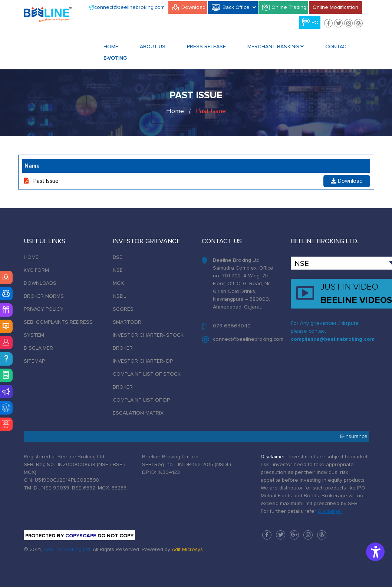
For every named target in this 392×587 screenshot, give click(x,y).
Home (111, 47)
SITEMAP (34, 361)
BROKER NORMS (44, 296)
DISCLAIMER (38, 348)
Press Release (206, 47)
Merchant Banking (276, 47)
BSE (118, 257)
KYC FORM (36, 270)
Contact (337, 47)
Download (193, 7)
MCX (118, 283)
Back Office (239, 7)
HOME (31, 257)
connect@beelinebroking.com (129, 7)
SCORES (123, 309)
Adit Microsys (187, 550)
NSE (118, 270)
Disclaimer (330, 511)
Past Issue (211, 111)
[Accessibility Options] (375, 552)
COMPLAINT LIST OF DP (141, 400)
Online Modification (335, 7)
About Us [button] (153, 47)
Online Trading (289, 7)
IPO (314, 23)
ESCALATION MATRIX (138, 413)
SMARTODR (127, 322)
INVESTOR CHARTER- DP (143, 361)
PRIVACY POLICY (44, 309)
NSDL (119, 296)
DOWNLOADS (40, 283)
